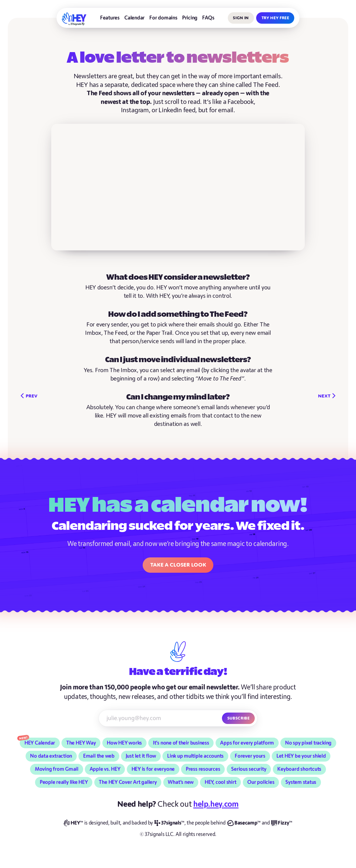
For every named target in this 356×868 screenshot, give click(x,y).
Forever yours (250, 756)
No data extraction (51, 756)
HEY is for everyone (153, 769)
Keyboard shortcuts (299, 769)
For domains (163, 18)
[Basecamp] (244, 823)
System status (301, 782)
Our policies (261, 782)
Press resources (203, 769)
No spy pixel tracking (308, 743)
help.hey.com (216, 804)
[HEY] (74, 19)
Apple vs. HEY (105, 769)
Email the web (99, 756)
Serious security (249, 769)
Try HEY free (275, 18)
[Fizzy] (282, 823)
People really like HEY (64, 782)
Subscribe (238, 718)
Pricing (190, 18)
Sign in (241, 18)
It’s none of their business (181, 743)
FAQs (208, 18)
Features (110, 18)
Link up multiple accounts (195, 756)
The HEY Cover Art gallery (128, 782)
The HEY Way (81, 743)
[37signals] (169, 823)
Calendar (134, 18)
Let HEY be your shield (301, 756)
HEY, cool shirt (221, 782)
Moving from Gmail (57, 769)
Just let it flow (141, 756)
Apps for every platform (247, 743)
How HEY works (124, 743)
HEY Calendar (40, 743)
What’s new (181, 782)
